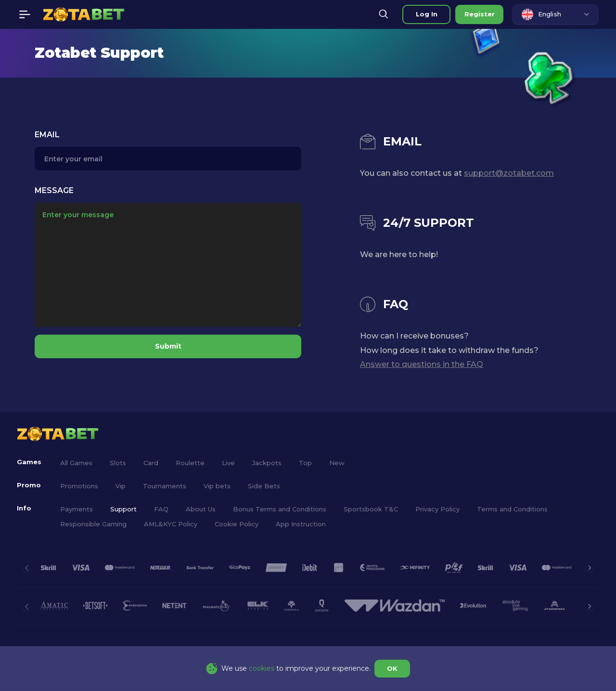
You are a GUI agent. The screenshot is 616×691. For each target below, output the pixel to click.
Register (480, 14)
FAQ (161, 509)
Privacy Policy (437, 509)
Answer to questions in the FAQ (422, 364)
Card (151, 463)
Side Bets (264, 486)
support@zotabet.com (509, 173)
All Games (76, 463)
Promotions (79, 486)
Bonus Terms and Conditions (280, 509)
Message (54, 190)
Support (123, 509)
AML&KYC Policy (171, 524)
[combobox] (555, 14)
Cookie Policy (237, 524)
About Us (201, 509)
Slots (118, 463)
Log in (427, 14)
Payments (77, 509)
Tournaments (165, 486)
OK (392, 668)
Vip (121, 486)
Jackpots (267, 463)
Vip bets (217, 486)
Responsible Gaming (93, 524)
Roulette (190, 463)
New (337, 463)
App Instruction (301, 524)
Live (228, 463)
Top (305, 463)
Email (47, 135)
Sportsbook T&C (371, 509)
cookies (262, 668)
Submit (168, 346)
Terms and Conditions (512, 509)
